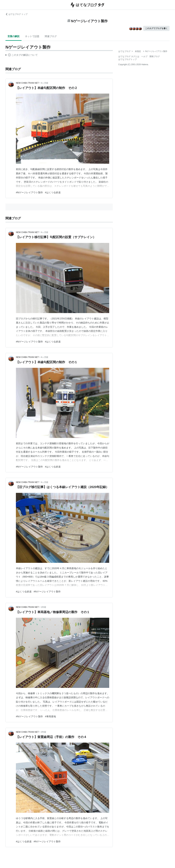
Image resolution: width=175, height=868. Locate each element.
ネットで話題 (32, 36)
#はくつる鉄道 (53, 192)
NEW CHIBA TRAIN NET (27, 83)
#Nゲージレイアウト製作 (29, 192)
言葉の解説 (14, 36)
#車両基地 (50, 716)
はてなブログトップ (127, 59)
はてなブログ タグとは (129, 56)
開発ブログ (155, 56)
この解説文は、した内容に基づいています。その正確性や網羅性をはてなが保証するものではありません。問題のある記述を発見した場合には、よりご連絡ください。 (22, 55)
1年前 (43, 607)
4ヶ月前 (45, 83)
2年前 (43, 732)
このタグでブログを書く (156, 28)
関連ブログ (51, 36)
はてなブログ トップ (16, 14)
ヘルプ (144, 56)
